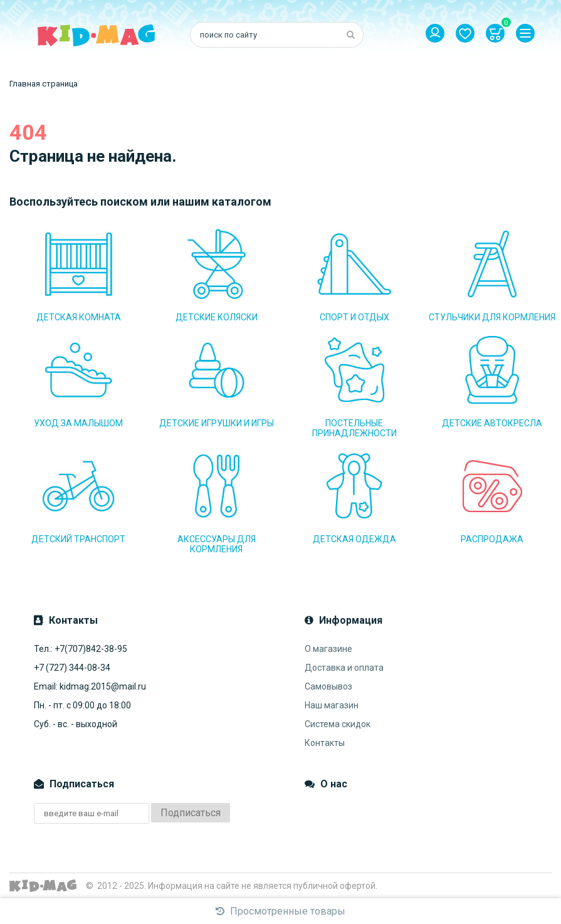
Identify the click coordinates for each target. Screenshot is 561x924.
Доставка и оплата (344, 668)
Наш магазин (332, 705)
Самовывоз (328, 686)
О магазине (328, 649)
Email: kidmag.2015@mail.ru (90, 686)
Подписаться (191, 813)
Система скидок (338, 724)
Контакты (325, 743)
